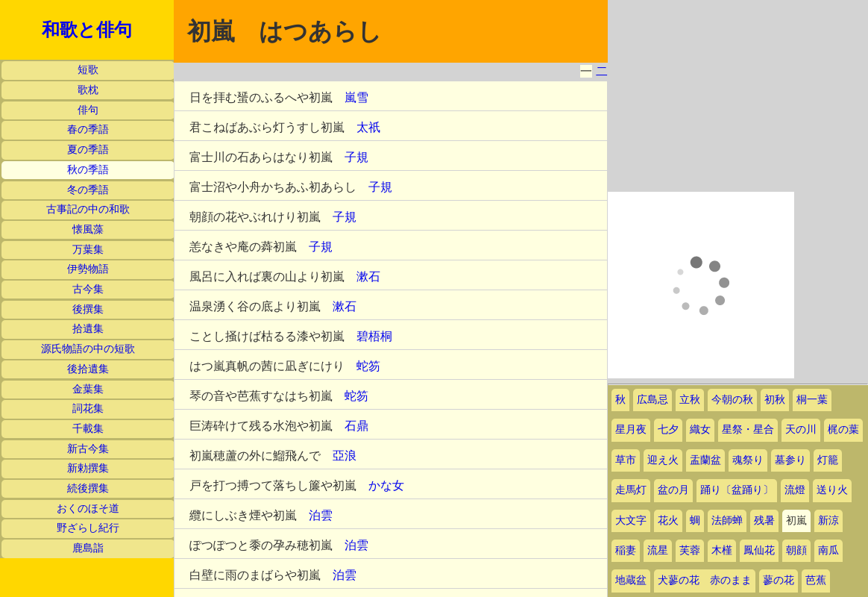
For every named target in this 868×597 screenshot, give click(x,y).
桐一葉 (812, 400)
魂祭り (748, 460)
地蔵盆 (631, 580)
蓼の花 (779, 580)
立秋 (690, 400)
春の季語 (88, 129)
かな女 (386, 485)
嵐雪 (356, 97)
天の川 (801, 429)
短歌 (88, 70)
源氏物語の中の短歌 (88, 349)
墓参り (790, 460)
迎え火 (663, 460)
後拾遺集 (88, 369)
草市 (626, 460)
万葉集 (88, 250)
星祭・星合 (748, 429)
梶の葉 (843, 429)
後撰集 (88, 309)
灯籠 (828, 460)
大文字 (631, 521)
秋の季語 (88, 170)
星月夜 (631, 429)
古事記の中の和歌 (88, 209)
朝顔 (796, 550)
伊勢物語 (88, 269)
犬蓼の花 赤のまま (705, 580)
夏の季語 (88, 150)
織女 (700, 429)
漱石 (368, 276)
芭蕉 (816, 580)
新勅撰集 (88, 468)
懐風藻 (88, 229)
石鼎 (356, 426)
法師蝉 (727, 521)
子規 (356, 157)
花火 (668, 521)
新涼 (828, 521)
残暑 (764, 521)
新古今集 (88, 449)
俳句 (88, 110)
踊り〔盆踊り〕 (737, 490)
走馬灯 (631, 490)
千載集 (88, 429)
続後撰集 (88, 488)
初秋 (775, 400)
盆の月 (673, 490)
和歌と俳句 (87, 30)
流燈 (795, 490)
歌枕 (88, 90)
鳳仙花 (759, 550)
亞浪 (345, 456)
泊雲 (321, 515)
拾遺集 (88, 329)
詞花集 (88, 409)
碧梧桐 (374, 336)
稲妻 (626, 550)
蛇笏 (368, 366)
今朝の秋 (732, 400)
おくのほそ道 (88, 509)
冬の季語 (88, 190)
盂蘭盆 (705, 460)
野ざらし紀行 (88, 528)
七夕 (668, 429)
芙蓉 (690, 550)
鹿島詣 (88, 548)
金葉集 (88, 389)
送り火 (832, 490)
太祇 (368, 127)
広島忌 (652, 400)
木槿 (722, 550)
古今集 (88, 289)
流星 (658, 550)
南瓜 (828, 550)
